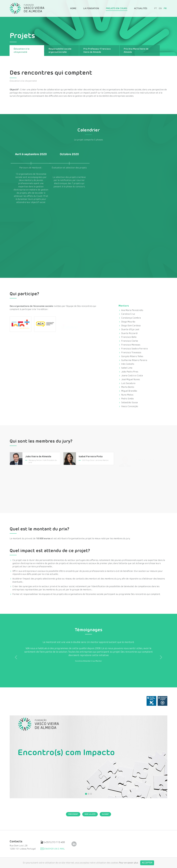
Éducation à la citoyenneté (22, 50)
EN (160, 8)
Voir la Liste (90, 814)
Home (73, 8)
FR (165, 8)
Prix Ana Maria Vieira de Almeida (136, 50)
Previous (16, 657)
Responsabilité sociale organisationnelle (60, 50)
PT (155, 8)
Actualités (141, 8)
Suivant (105, 814)
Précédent (73, 814)
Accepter (147, 863)
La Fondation (91, 8)
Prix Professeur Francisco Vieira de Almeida (97, 50)
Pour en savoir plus (129, 863)
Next (161, 657)
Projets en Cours (117, 8)
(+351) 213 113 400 (53, 842)
